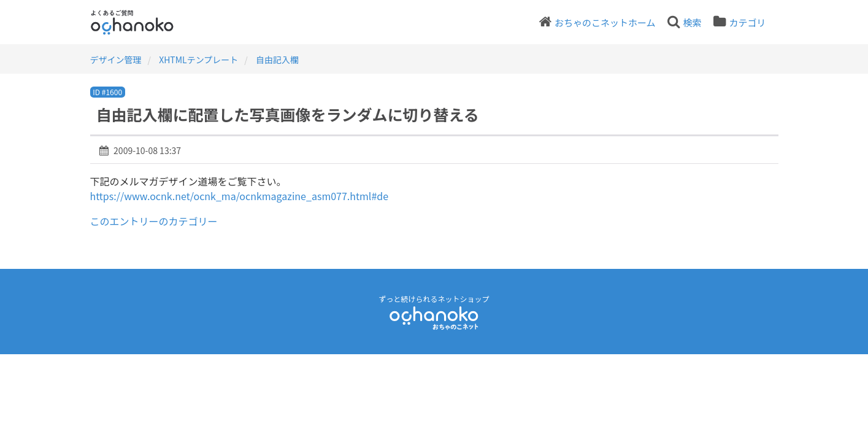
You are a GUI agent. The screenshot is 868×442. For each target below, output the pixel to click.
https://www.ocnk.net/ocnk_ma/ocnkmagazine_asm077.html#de (240, 196)
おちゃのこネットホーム (605, 22)
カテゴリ (747, 22)
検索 (692, 22)
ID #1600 (107, 92)
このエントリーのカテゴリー (154, 221)
